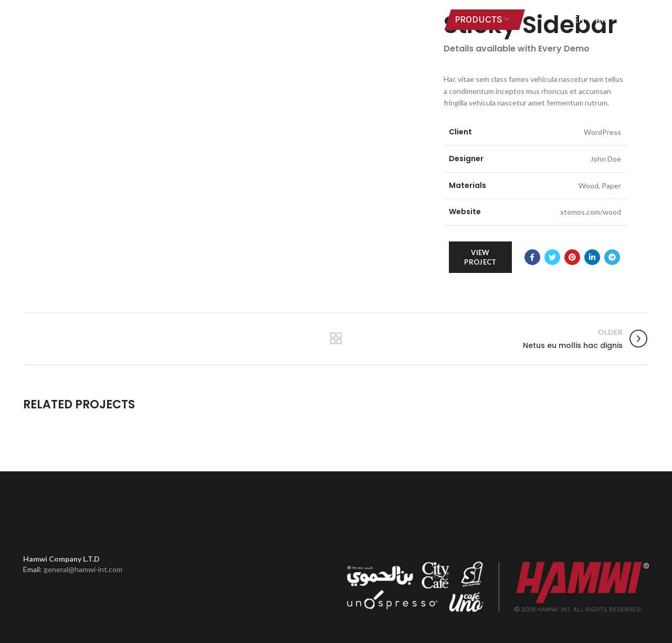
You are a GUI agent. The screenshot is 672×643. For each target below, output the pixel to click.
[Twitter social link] (552, 257)
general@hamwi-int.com (83, 569)
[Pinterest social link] (572, 257)
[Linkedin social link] (592, 257)
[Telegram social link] (612, 257)
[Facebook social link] (532, 257)
